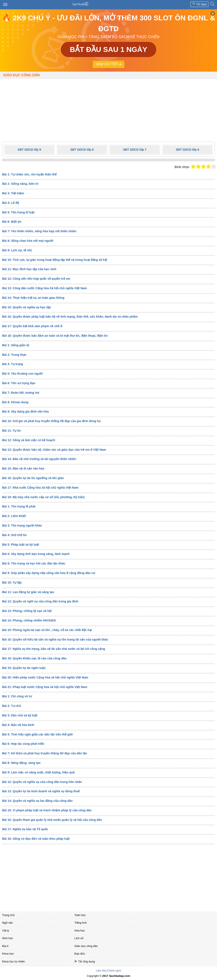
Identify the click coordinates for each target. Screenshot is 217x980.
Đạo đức (80, 954)
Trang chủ (8, 915)
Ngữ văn (7, 923)
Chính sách (114, 971)
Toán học (80, 915)
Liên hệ (100, 971)
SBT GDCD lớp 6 (187, 150)
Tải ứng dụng (85, 961)
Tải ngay (199, 4)
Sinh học (8, 938)
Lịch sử (79, 938)
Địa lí (5, 946)
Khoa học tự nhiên (13, 961)
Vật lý (6, 931)
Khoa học (8, 954)
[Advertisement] (108, 109)
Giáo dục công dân (21, 75)
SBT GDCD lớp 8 (82, 150)
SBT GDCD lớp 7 (135, 150)
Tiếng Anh (81, 923)
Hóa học (80, 931)
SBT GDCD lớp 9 (29, 150)
